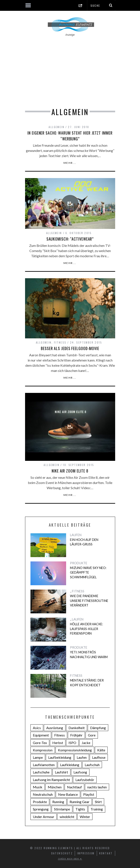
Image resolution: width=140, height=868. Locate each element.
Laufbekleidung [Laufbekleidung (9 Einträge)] (60, 757)
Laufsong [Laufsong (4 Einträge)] (80, 772)
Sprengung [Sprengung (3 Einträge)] (41, 809)
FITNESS (60, 342)
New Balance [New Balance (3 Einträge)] (68, 794)
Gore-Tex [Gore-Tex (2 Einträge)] (40, 743)
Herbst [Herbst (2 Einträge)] (58, 743)
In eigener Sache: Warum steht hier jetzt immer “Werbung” (70, 136)
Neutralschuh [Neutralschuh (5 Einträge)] (43, 794)
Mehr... (70, 163)
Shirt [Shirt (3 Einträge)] (98, 802)
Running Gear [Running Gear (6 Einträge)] (80, 802)
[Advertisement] (70, 69)
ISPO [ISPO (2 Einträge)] (72, 743)
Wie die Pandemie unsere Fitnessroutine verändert (89, 601)
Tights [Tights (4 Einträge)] (80, 809)
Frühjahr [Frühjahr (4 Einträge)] (76, 735)
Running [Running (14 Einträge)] (58, 802)
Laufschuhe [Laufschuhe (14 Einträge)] (41, 772)
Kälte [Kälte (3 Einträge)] (101, 750)
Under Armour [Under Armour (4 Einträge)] (44, 817)
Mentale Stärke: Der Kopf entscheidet (87, 683)
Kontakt (106, 853)
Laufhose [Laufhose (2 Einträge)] (99, 757)
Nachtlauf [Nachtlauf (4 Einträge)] (74, 787)
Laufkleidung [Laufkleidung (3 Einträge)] (70, 765)
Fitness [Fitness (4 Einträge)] (60, 735)
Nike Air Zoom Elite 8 (70, 471)
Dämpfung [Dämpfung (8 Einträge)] (98, 728)
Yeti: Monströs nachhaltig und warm (89, 655)
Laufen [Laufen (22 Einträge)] (82, 757)
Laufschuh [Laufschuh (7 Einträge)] (92, 765)
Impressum (86, 853)
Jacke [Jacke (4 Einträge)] (86, 743)
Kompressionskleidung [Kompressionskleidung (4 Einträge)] (75, 750)
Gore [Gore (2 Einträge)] (92, 735)
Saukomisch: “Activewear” (70, 239)
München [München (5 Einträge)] (55, 787)
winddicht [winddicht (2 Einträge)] (67, 817)
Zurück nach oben (70, 859)
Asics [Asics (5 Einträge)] (37, 728)
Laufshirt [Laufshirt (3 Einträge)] (61, 772)
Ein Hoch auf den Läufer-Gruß (84, 542)
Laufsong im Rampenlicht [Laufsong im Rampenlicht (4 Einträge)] (51, 780)
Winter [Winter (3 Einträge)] (85, 817)
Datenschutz (62, 853)
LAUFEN (76, 535)
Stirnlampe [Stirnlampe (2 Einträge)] (62, 809)
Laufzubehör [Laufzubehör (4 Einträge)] (85, 780)
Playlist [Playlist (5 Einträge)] (89, 794)
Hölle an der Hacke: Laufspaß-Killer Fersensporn (87, 629)
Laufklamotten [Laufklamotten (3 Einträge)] (44, 765)
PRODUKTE (79, 563)
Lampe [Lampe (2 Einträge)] (38, 757)
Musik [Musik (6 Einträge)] (38, 787)
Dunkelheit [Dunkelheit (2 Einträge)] (77, 728)
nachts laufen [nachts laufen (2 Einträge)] (97, 787)
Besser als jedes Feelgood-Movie (70, 348)
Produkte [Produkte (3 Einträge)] (40, 802)
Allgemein (56, 127)
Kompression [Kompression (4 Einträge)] (43, 750)
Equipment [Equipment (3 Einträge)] (41, 735)
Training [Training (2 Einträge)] (97, 809)
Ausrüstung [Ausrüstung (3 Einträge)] (55, 728)
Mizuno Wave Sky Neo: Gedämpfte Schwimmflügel (88, 572)
